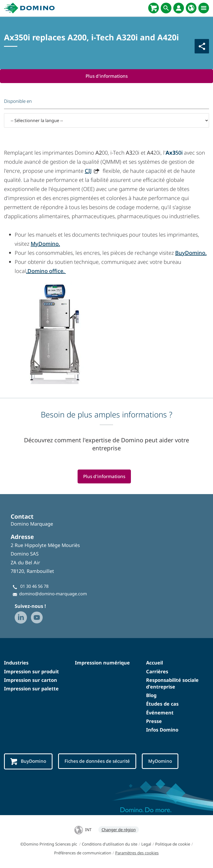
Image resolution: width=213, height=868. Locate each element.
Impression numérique (102, 663)
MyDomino (160, 761)
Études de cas (162, 704)
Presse (154, 721)
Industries (16, 663)
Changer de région (119, 830)
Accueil (154, 663)
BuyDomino (28, 761)
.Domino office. (46, 271)
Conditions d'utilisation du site (110, 844)
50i (174, 153)
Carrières (157, 671)
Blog (151, 695)
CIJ (88, 171)
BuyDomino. (191, 253)
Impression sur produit (31, 671)
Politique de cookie (173, 844)
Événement (160, 713)
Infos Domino (162, 730)
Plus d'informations (107, 76)
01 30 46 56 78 (34, 586)
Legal (146, 844)
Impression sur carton (31, 680)
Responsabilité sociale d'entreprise (172, 683)
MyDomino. (45, 244)
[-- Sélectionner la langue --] (107, 120)
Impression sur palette (31, 689)
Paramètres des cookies (137, 853)
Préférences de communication (83, 853)
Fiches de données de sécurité (97, 761)
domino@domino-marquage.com (53, 594)
